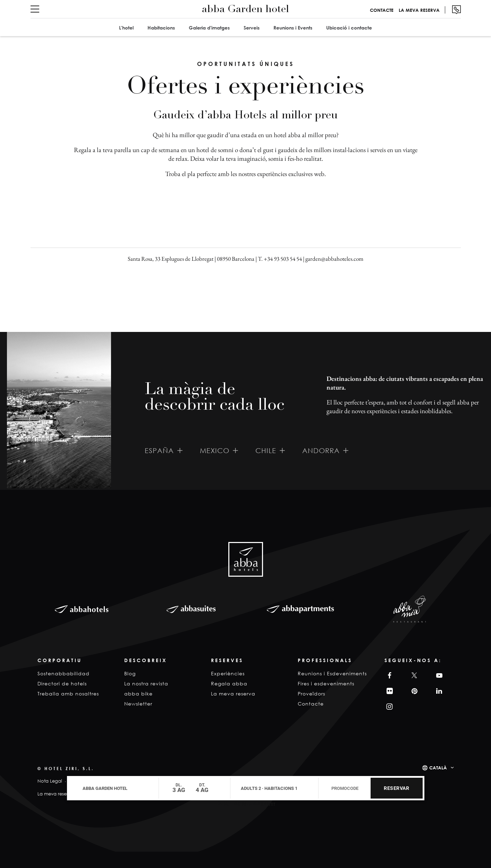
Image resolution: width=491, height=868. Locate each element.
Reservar (396, 788)
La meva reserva (419, 10)
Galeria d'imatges (209, 28)
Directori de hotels (62, 683)
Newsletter (138, 704)
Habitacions (161, 28)
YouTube (438, 675)
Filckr (389, 691)
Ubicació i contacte (349, 28)
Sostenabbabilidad (64, 673)
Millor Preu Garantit (249, 804)
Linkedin (438, 691)
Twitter (413, 675)
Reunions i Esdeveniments (332, 673)
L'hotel (126, 28)
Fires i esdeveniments (326, 683)
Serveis (252, 28)
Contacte (382, 10)
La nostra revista (146, 683)
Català (438, 768)
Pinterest (413, 691)
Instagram (389, 707)
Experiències (228, 673)
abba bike (138, 694)
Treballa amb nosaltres (68, 694)
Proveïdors (311, 694)
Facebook (388, 675)
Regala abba (229, 683)
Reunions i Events (293, 28)
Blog (130, 673)
